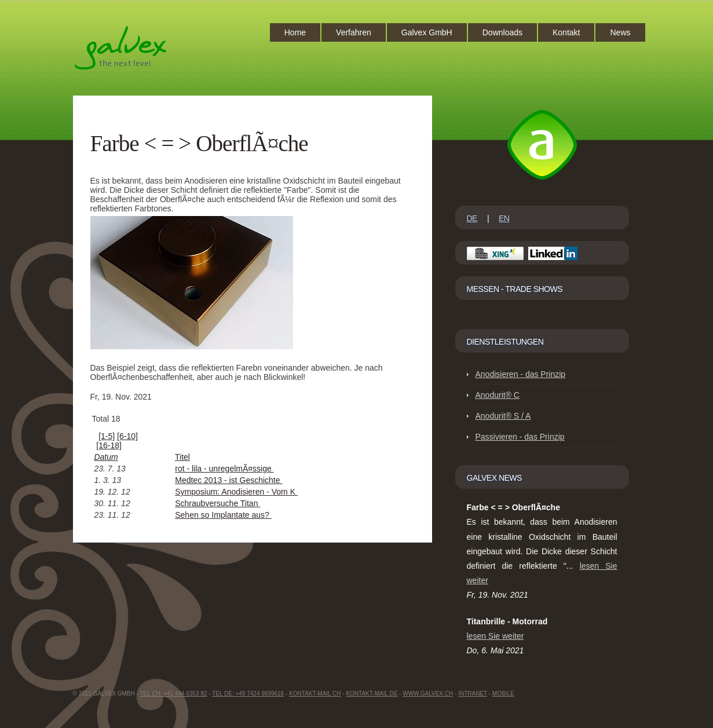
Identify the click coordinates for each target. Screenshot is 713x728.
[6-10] (127, 436)
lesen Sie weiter (496, 636)
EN (504, 218)
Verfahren (354, 32)
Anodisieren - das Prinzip (521, 374)
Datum (106, 457)
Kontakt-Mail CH (315, 694)
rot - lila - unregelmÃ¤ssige (224, 469)
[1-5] (107, 436)
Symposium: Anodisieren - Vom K (236, 492)
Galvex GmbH (427, 32)
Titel (182, 457)
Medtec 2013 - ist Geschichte (228, 480)
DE (472, 218)
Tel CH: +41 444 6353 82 (173, 694)
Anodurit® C (498, 395)
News (620, 32)
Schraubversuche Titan (217, 503)
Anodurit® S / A (503, 416)
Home (295, 32)
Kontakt (566, 32)
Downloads (502, 32)
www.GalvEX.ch (428, 694)
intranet (473, 694)
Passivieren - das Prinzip (520, 437)
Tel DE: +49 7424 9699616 (248, 694)
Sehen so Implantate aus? (223, 515)
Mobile (503, 694)
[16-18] (109, 445)
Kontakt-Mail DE (372, 694)
